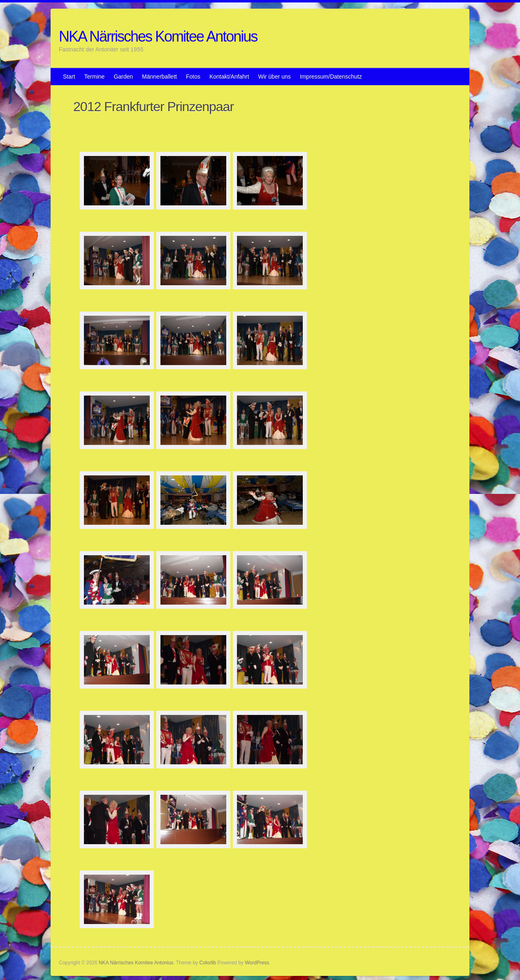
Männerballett (159, 77)
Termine (95, 77)
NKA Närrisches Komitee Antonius (158, 36)
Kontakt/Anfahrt (229, 77)
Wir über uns (274, 77)
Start (69, 77)
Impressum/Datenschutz (331, 77)
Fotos (193, 77)
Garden (123, 77)
